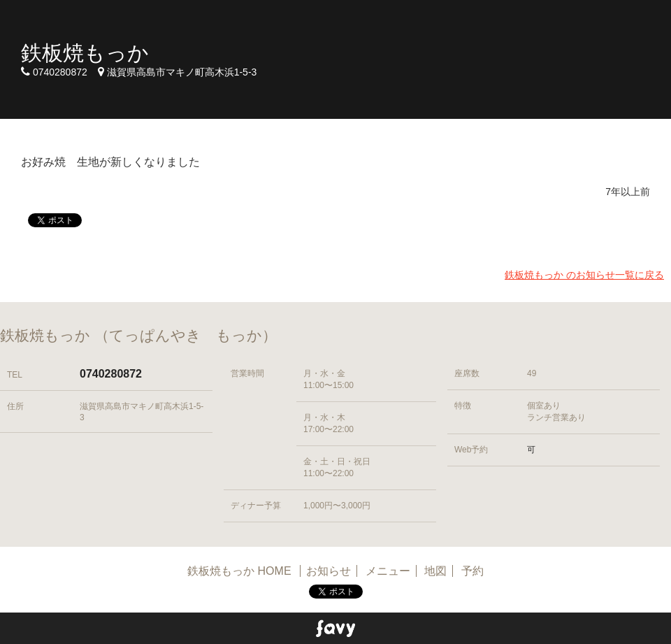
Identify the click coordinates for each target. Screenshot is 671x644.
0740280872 (111, 374)
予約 (472, 571)
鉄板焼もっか (85, 53)
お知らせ (329, 571)
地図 (435, 571)
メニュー (388, 571)
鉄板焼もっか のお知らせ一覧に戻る (584, 275)
